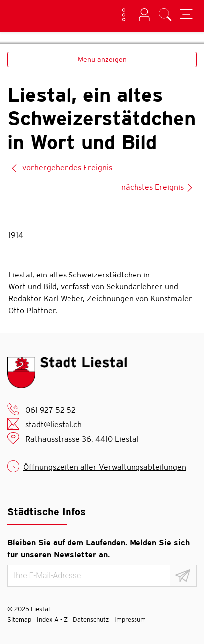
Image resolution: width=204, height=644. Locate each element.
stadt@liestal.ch (54, 424)
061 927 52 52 (51, 410)
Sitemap (19, 619)
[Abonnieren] (183, 576)
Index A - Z (52, 619)
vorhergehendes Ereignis (61, 167)
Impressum (130, 619)
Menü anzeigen (102, 59)
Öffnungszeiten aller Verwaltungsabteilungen (105, 467)
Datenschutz (91, 619)
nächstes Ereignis (157, 187)
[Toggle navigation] (186, 16)
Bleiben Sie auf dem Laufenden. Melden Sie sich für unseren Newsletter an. (99, 549)
